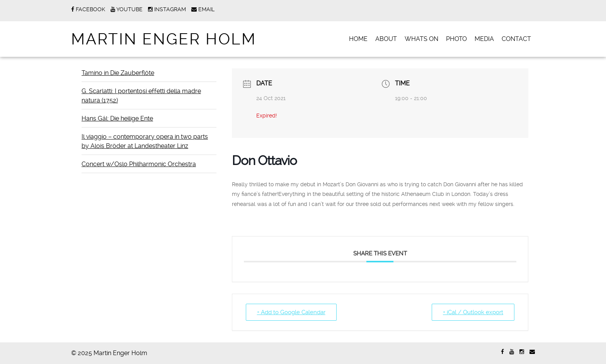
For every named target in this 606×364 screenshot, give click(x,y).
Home (358, 39)
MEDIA (484, 39)
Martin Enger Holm (164, 39)
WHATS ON (421, 39)
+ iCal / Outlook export (473, 312)
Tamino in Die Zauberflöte (118, 73)
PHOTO (456, 39)
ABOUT (386, 39)
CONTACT (516, 39)
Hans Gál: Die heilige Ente (117, 118)
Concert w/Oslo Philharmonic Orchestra (139, 164)
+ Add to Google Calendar (291, 312)
